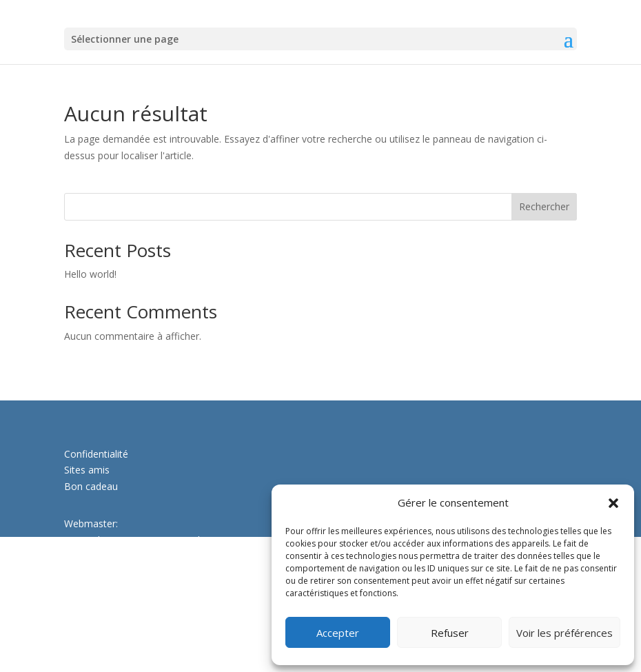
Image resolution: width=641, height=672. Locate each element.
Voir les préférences (564, 633)
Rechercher (544, 206)
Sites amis (87, 470)
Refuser (450, 633)
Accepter (338, 633)
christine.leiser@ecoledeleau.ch (133, 626)
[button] (613, 503)
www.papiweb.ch (101, 557)
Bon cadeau (91, 486)
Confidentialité (96, 454)
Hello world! (90, 274)
